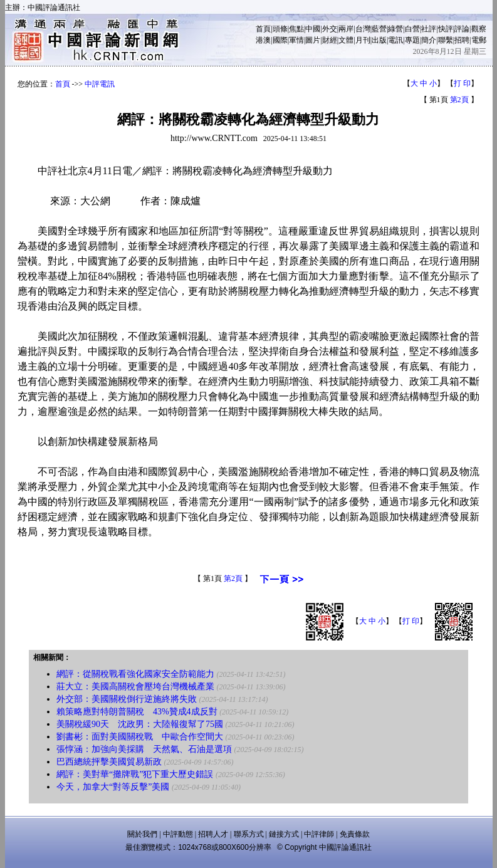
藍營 (379, 29)
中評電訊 (100, 84)
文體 (346, 40)
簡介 (429, 40)
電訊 (395, 40)
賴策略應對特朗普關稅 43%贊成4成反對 (137, 712)
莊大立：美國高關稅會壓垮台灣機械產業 (135, 687)
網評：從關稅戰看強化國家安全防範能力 (135, 674)
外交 (330, 29)
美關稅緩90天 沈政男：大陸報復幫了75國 (140, 724)
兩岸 (346, 29)
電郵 (479, 40)
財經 (330, 40)
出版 (379, 40)
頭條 (280, 29)
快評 (446, 29)
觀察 (479, 29)
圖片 (313, 40)
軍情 (296, 40)
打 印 (462, 83)
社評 (429, 29)
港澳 (263, 40)
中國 (313, 29)
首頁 (263, 29)
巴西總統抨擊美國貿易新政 (109, 762)
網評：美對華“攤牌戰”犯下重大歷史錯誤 (135, 774)
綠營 (395, 29)
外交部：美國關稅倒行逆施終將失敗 (127, 699)
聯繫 (446, 40)
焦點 (296, 29)
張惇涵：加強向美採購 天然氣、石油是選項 (144, 749)
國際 (280, 40)
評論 (462, 29)
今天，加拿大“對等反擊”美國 (113, 787)
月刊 (363, 40)
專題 (412, 40)
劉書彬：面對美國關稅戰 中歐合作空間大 (140, 737)
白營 (412, 29)
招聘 (462, 40)
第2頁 (459, 100)
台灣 (363, 29)
